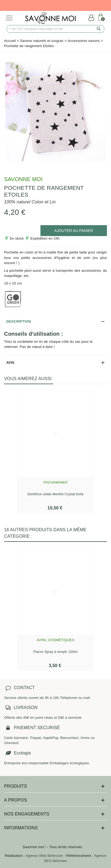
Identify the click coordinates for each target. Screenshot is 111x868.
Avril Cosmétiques (55, 640)
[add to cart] (74, 231)
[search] (99, 29)
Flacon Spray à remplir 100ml (55, 652)
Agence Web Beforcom (44, 856)
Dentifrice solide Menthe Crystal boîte (55, 494)
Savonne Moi (23, 179)
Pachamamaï (55, 482)
